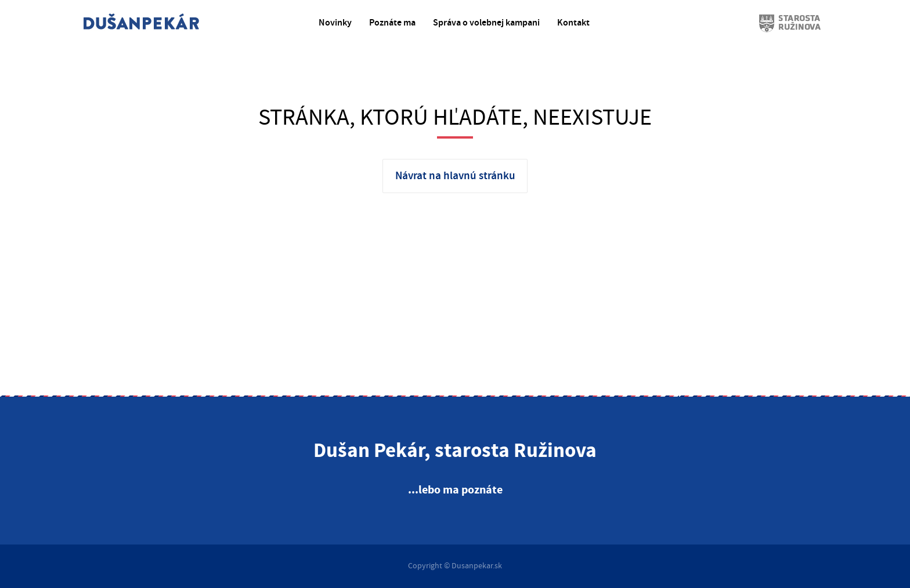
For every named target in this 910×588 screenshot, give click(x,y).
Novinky (335, 23)
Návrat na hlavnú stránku (455, 176)
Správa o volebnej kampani (486, 23)
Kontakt (573, 23)
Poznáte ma (392, 23)
